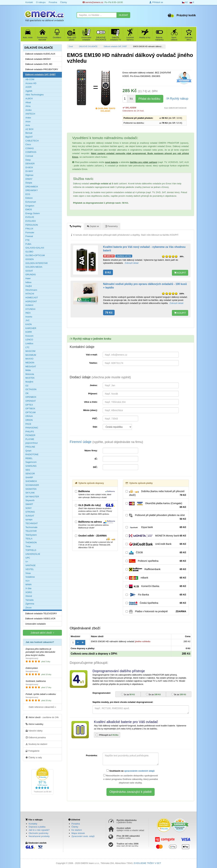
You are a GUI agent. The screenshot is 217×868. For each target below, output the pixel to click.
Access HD (31, 83)
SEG (28, 470)
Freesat (29, 236)
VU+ (28, 581)
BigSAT (29, 137)
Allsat (28, 102)
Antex (28, 118)
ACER (28, 87)
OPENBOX (31, 397)
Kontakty (33, 824)
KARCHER (31, 328)
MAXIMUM (31, 355)
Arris (28, 125)
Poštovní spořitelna (156, 561)
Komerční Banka (156, 586)
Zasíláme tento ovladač (105, 109)
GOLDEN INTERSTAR (37, 263)
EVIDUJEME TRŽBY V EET (147, 863)
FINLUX (29, 229)
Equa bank (156, 527)
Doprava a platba (37, 827)
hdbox (28, 282)
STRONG (30, 512)
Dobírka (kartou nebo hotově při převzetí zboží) (156, 493)
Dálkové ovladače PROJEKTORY (42, 69)
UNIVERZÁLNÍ (33, 554)
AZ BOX (29, 129)
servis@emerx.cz (93, 2)
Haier (28, 278)
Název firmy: (91, 451)
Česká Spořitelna (156, 603)
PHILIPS (30, 432)
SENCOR (30, 474)
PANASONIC (32, 428)
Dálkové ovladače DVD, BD (39, 64)
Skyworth (30, 500)
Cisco (28, 144)
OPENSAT (31, 401)
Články (64, 2)
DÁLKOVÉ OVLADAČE (88, 46)
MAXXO (29, 359)
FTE (28, 240)
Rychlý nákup (177, 98)
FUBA (28, 244)
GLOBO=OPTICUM (35, 255)
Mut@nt (29, 382)
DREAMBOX (32, 187)
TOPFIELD (31, 550)
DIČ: (95, 467)
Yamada (29, 600)
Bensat (29, 133)
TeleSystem (31, 535)
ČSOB (156, 553)
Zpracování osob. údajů (83, 836)
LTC (27, 347)
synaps (29, 519)
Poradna (53, 2)
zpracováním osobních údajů (139, 771)
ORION (29, 420)
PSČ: (95, 418)
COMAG (30, 148)
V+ (27, 562)
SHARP (29, 477)
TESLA (29, 539)
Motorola (30, 374)
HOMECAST (32, 298)
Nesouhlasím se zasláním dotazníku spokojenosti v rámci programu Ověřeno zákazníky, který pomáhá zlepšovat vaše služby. (131, 779)
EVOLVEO (31, 221)
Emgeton (30, 206)
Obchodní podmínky (38, 833)
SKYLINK (30, 493)
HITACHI (30, 294)
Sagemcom (31, 462)
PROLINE (30, 447)
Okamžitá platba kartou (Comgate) (156, 505)
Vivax (28, 573)
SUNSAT (30, 516)
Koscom (29, 336)
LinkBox (29, 343)
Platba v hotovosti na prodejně (156, 612)
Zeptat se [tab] (93, 226)
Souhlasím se (130, 771)
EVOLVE (30, 217)
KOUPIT (180, 273)
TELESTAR (31, 531)
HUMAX (29, 305)
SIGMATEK (31, 489)
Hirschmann (31, 290)
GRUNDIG (31, 275)
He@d (29, 286)
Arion (28, 122)
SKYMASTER (32, 497)
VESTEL (30, 569)
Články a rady (34, 757)
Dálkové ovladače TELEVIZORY (41, 613)
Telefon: (93, 363)
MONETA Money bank (156, 536)
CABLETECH (32, 141)
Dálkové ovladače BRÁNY (38, 59)
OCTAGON (31, 389)
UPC (28, 558)
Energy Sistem (33, 213)
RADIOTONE (32, 454)
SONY (29, 508)
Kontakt (29, 2)
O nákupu (41, 2)
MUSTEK (30, 378)
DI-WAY (29, 171)
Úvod (71, 46)
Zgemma (30, 604)
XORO (29, 592)
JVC (28, 320)
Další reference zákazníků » (42, 707)
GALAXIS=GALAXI (35, 248)
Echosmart (31, 202)
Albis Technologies (34, 95)
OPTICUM (31, 412)
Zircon (28, 608)
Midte (28, 370)
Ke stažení (77, 830)
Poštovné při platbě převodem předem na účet (156, 517)
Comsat (29, 156)
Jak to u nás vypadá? (39, 830)
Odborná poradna (36, 737)
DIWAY (29, 179)
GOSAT (29, 271)
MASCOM (30, 351)
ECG (28, 194)
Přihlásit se (156, 2)
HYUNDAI (30, 309)
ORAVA (29, 416)
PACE (28, 424)
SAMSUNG (31, 466)
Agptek (29, 91)
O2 (27, 386)
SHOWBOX (31, 481)
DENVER (30, 164)
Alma (28, 106)
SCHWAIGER (32, 485)
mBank (156, 578)
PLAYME (30, 439)
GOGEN (29, 259)
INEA (28, 313)
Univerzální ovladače (36, 624)
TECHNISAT (32, 523)
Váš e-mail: (92, 355)
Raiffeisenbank (156, 569)
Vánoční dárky (34, 731)
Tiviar (28, 546)
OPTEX (29, 405)
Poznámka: (92, 755)
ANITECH (30, 114)
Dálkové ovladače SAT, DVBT (115, 46)
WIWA (28, 585)
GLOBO (29, 252)
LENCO (29, 340)
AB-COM (30, 79)
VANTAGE (31, 565)
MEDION (30, 363)
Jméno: (94, 385)
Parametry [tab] (111, 226)
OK (27, 393)
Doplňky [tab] (75, 226)
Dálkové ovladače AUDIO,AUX (40, 54)
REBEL (29, 458)
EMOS (29, 209)
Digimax (29, 175)
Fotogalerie (33, 751)
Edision (29, 198)
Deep (28, 160)
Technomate (31, 527)
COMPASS (31, 152)
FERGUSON (32, 225)
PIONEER (30, 435)
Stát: (95, 427)
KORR (29, 332)
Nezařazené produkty (39, 836)
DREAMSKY (32, 190)
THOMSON (31, 542)
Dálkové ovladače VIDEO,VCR (40, 619)
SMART (29, 504)
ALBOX (29, 99)
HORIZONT (31, 301)
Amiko (28, 110)
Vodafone (30, 577)
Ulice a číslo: (91, 402)
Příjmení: (93, 394)
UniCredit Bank (156, 544)
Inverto (29, 317)
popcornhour (32, 443)
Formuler (30, 232)
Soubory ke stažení (36, 744)
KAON (29, 324)
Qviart (28, 451)
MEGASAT (31, 366)
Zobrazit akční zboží (42, 633)
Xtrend (29, 596)
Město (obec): (90, 410)
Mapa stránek (78, 833)
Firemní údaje (106, 442)
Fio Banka (156, 595)
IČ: (96, 459)
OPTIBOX (30, 409)
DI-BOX (29, 167)
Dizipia (29, 183)
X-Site (28, 588)
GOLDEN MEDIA (34, 267)
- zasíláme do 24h (42, 717)
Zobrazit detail (132, 263)
